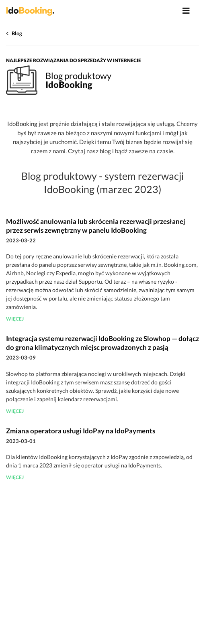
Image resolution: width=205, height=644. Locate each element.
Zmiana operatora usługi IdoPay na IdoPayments (81, 431)
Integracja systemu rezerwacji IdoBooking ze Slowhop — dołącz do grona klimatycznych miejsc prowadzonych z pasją (102, 343)
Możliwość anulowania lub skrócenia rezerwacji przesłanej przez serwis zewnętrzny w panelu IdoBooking (96, 226)
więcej (15, 319)
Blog (17, 33)
